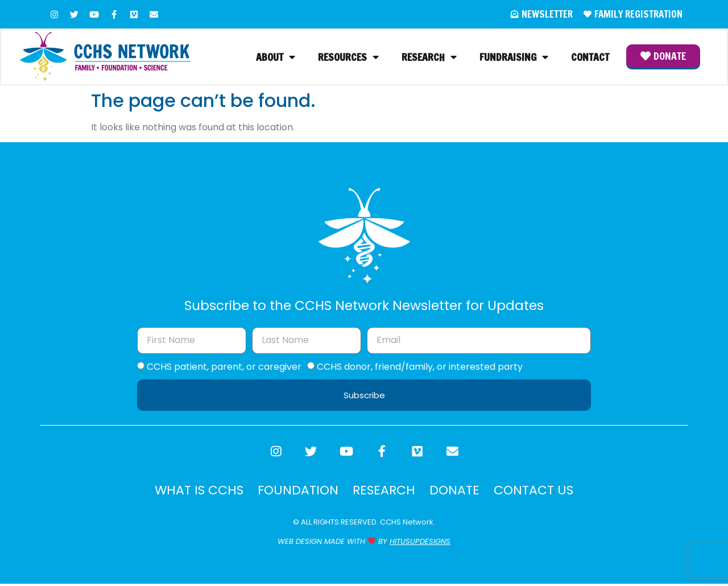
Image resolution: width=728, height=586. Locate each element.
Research (429, 57)
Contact (590, 57)
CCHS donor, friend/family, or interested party (420, 367)
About (276, 57)
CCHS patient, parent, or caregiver (224, 367)
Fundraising (514, 57)
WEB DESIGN (300, 544)
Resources (348, 57)
